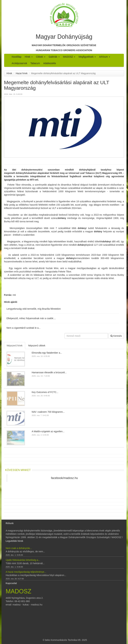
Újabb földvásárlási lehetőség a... (23, 560)
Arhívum (105, 57)
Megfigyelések (87, 57)
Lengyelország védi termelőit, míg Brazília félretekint (33, 309)
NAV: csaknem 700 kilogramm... (48, 412)
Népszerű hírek (15, 346)
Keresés (116, 336)
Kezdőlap (16, 57)
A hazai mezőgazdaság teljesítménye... (26, 572)
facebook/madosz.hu (64, 478)
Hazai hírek (22, 73)
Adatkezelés (49, 63)
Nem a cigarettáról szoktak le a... (23, 328)
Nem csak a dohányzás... (19, 548)
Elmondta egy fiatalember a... (47, 353)
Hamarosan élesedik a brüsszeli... (49, 372)
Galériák (54, 57)
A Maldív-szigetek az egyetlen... (48, 431)
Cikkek (41, 57)
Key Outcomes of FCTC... (45, 392)
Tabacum (35, 63)
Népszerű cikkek (37, 346)
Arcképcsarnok (19, 63)
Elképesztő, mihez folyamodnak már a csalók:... (31, 318)
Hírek (29, 57)
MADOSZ (69, 57)
